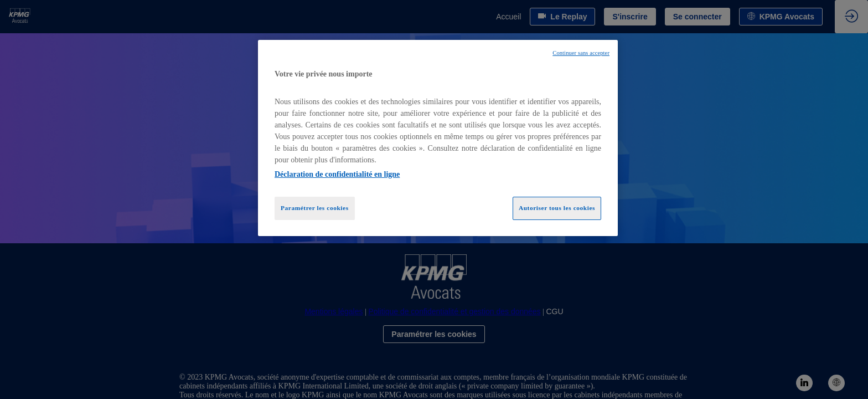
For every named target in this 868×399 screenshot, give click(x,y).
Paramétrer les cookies (315, 208)
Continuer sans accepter (581, 53)
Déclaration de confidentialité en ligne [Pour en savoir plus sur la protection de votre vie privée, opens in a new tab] (337, 174)
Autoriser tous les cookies (557, 208)
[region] (438, 138)
